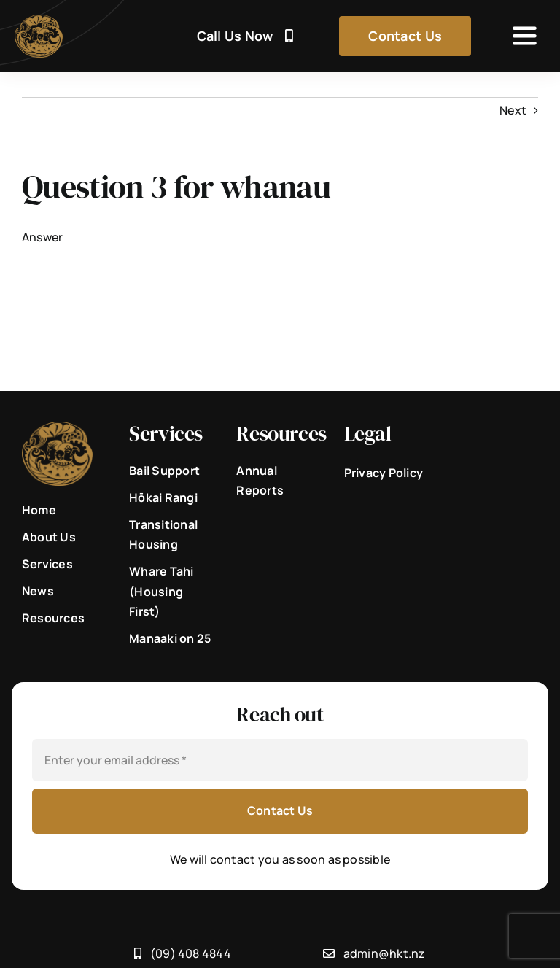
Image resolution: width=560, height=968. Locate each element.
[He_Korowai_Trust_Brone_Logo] (39, 20)
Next (513, 110)
